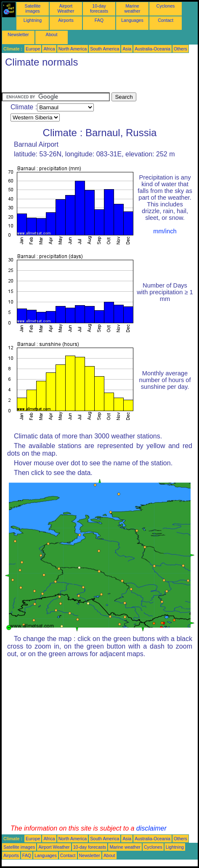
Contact (166, 20)
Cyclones (166, 6)
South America (105, 49)
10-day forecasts (99, 8)
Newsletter (18, 34)
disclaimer (151, 828)
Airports (66, 20)
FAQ (99, 20)
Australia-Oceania (153, 49)
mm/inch (165, 231)
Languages (132, 20)
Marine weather (133, 8)
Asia (127, 49)
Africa (49, 49)
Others (180, 49)
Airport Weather (66, 8)
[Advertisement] (69, 82)
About (52, 34)
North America (73, 49)
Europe (33, 49)
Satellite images (33, 8)
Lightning (33, 20)
